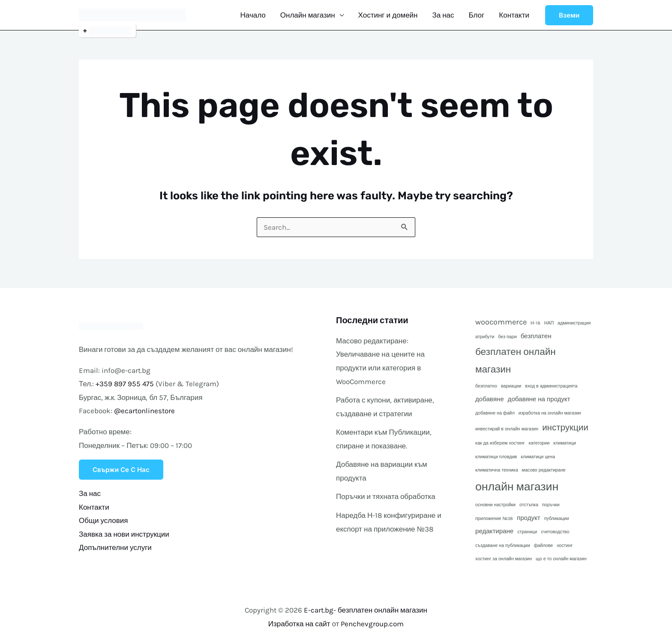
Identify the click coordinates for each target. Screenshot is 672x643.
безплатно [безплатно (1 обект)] (486, 386)
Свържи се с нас (121, 470)
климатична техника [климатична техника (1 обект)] (497, 470)
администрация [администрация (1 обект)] (574, 323)
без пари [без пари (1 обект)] (507, 337)
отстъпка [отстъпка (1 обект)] (529, 505)
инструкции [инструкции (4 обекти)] (565, 427)
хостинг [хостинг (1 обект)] (565, 545)
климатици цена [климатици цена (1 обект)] (538, 457)
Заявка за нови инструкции (124, 534)
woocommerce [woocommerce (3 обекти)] (501, 322)
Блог (477, 15)
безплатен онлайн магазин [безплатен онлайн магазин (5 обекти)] (516, 361)
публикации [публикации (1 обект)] (557, 518)
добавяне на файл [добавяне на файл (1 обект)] (495, 413)
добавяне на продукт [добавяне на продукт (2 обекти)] (539, 399)
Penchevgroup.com (372, 624)
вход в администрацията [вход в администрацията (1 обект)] (551, 386)
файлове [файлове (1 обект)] (543, 545)
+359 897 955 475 (125, 384)
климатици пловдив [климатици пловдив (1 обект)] (496, 457)
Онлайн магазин (308, 15)
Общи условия (103, 520)
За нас (443, 15)
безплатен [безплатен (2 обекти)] (536, 336)
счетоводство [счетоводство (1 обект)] (555, 532)
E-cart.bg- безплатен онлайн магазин (366, 610)
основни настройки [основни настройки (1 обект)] (495, 505)
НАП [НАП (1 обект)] (549, 323)
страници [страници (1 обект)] (527, 532)
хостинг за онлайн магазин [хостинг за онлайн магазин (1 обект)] (504, 559)
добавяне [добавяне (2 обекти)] (490, 399)
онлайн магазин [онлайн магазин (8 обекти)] (517, 487)
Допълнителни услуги (115, 547)
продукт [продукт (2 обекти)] (529, 518)
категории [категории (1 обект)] (539, 443)
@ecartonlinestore (144, 411)
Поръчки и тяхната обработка (386, 496)
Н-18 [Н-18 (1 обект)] (535, 323)
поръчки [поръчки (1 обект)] (551, 505)
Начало (253, 15)
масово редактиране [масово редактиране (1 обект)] (544, 470)
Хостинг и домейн (388, 15)
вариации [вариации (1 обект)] (511, 386)
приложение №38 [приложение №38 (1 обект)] (494, 518)
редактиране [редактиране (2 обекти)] (494, 531)
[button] (569, 15)
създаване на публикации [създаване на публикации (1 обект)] (503, 545)
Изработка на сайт (299, 624)
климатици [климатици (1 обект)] (565, 443)
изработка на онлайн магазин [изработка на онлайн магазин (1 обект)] (550, 413)
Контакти (514, 15)
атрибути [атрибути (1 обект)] (485, 337)
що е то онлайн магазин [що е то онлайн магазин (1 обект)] (561, 559)
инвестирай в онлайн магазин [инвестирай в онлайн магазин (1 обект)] (507, 429)
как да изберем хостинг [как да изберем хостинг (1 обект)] (500, 443)
